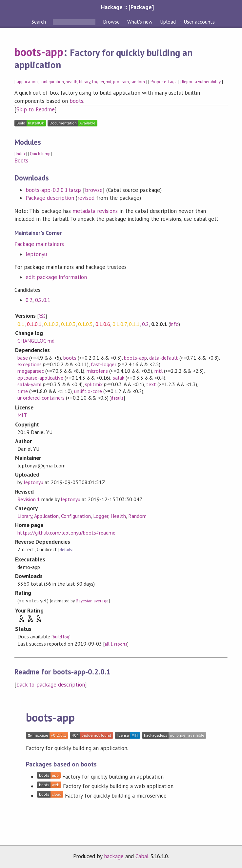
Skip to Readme (35, 109)
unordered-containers (41, 398)
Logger (101, 516)
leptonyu (36, 254)
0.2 (29, 300)
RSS (42, 316)
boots (76, 101)
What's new (140, 22)
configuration (52, 82)
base (22, 358)
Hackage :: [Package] (127, 7)
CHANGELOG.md (36, 341)
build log (61, 637)
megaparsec (30, 371)
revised (86, 198)
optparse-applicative (40, 378)
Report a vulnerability (202, 82)
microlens (97, 371)
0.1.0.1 (34, 324)
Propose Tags (163, 82)
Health (118, 516)
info (174, 324)
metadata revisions (95, 211)
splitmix (94, 384)
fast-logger (103, 364)
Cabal (142, 856)
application (27, 82)
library (85, 82)
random (138, 82)
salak (119, 378)
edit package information (56, 277)
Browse (111, 22)
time (22, 391)
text (151, 384)
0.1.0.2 (51, 324)
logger (98, 82)
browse (94, 190)
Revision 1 (29, 499)
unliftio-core (88, 391)
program (121, 82)
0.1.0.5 (85, 324)
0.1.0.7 (120, 324)
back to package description (51, 685)
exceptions (29, 364)
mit (109, 82)
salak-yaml (29, 384)
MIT (22, 415)
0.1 (21, 324)
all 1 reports (116, 644)
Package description (50, 198)
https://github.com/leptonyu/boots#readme (66, 533)
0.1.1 (134, 324)
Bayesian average (92, 601)
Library (25, 516)
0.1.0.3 (68, 324)
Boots (21, 160)
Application (46, 516)
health (71, 82)
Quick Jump (40, 154)
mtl (159, 371)
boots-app (39, 52)
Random (137, 516)
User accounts (199, 22)
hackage (114, 856)
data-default (164, 358)
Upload (168, 22)
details (117, 398)
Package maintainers (39, 244)
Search (39, 22)
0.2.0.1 (42, 300)
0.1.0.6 (103, 324)
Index (21, 154)
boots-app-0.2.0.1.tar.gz (53, 190)
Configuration (76, 516)
